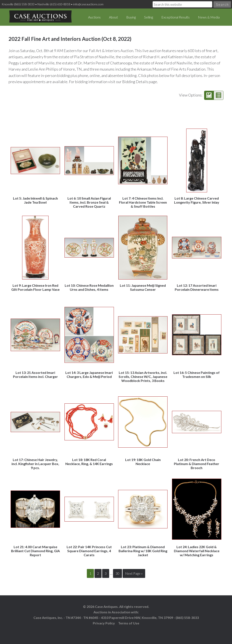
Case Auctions (40, 17)
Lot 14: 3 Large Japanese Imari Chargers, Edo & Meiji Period (89, 374)
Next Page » (134, 573)
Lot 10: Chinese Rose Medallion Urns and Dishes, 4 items (89, 287)
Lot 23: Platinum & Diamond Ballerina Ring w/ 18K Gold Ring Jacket (143, 551)
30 (117, 573)
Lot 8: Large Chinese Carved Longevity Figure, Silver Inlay (197, 200)
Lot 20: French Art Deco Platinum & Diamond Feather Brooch (197, 464)
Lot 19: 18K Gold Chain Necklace (143, 462)
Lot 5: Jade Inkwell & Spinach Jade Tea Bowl (35, 200)
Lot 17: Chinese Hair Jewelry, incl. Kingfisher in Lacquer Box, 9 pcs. (35, 464)
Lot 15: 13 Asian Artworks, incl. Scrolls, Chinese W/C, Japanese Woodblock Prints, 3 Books (143, 377)
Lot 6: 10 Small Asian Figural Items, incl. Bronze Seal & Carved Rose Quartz (89, 202)
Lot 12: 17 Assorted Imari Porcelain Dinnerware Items (197, 287)
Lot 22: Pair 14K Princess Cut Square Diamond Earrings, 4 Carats (89, 551)
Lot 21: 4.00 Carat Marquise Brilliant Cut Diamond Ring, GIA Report (35, 551)
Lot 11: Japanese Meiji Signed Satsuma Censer (143, 287)
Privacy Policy (104, 623)
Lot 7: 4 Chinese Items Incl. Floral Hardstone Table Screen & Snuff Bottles (143, 202)
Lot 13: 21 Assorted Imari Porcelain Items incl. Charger (35, 374)
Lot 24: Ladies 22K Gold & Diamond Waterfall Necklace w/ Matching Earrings (197, 551)
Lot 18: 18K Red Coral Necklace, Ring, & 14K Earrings (89, 462)
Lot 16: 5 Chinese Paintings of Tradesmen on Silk (197, 374)
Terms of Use (129, 623)
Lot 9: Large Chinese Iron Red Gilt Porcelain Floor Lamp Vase (35, 287)
